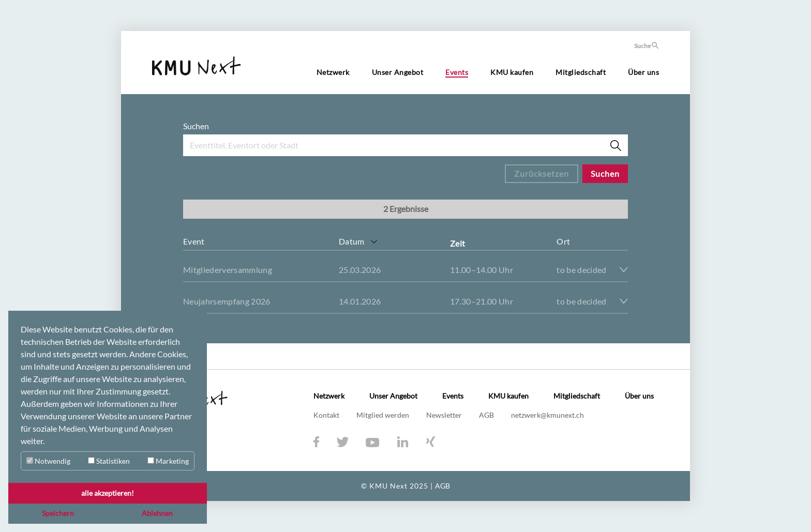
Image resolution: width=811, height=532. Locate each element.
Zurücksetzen (542, 173)
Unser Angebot (398, 72)
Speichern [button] (58, 513)
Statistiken (109, 461)
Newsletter (445, 415)
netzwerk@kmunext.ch (547, 415)
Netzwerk (333, 72)
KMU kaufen (512, 72)
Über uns (643, 72)
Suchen (196, 126)
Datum (352, 241)
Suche (647, 46)
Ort (563, 241)
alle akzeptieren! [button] (108, 493)
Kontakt (327, 415)
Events (457, 72)
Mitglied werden (384, 415)
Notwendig (48, 461)
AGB (487, 415)
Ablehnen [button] (157, 513)
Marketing (168, 461)
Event (194, 241)
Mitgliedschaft (581, 72)
